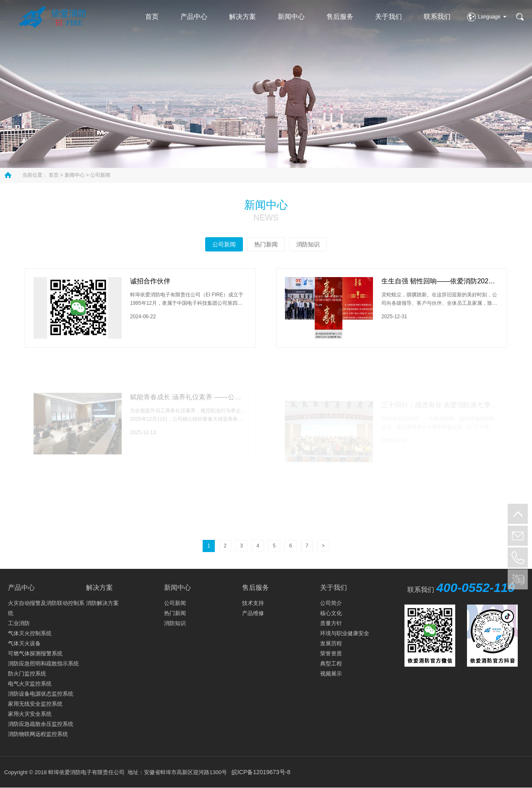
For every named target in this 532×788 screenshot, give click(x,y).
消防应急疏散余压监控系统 (41, 724)
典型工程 (331, 664)
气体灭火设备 (24, 643)
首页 (152, 17)
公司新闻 (100, 175)
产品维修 (253, 613)
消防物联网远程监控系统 (38, 734)
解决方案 (243, 17)
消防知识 (308, 244)
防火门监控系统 (27, 674)
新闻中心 (291, 17)
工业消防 (19, 623)
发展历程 (331, 643)
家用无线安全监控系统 (35, 704)
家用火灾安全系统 (30, 714)
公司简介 (331, 603)
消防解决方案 (102, 603)
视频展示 (331, 674)
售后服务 (340, 17)
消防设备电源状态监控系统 (41, 694)
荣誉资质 (331, 653)
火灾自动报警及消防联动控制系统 (46, 608)
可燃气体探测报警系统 (35, 653)
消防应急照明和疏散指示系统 (43, 664)
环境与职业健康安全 (345, 633)
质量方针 (331, 623)
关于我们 (389, 17)
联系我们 (437, 17)
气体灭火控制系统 (30, 633)
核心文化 (331, 613)
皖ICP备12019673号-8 (261, 772)
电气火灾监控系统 (30, 684)
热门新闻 (266, 244)
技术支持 (253, 603)
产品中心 (194, 17)
